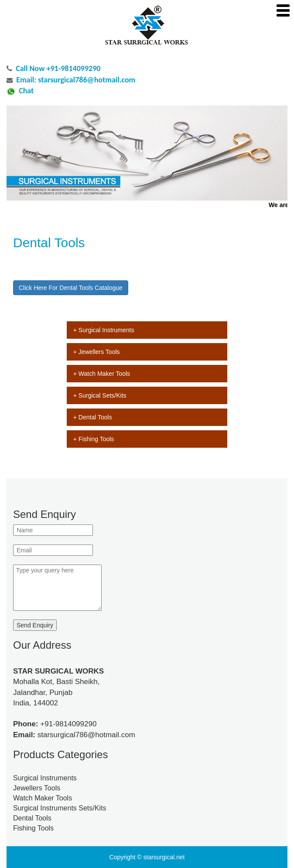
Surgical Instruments (45, 778)
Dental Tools (32, 818)
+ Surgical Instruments (104, 330)
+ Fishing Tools (94, 439)
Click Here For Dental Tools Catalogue (71, 288)
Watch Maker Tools (43, 798)
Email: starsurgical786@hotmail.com (76, 80)
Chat (26, 91)
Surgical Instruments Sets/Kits (60, 808)
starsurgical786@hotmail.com (86, 735)
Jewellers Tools (37, 788)
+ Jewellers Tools (97, 352)
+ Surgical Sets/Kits (100, 395)
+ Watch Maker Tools (102, 374)
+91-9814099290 (68, 724)
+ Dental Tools (93, 417)
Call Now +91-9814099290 (58, 68)
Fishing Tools (33, 828)
